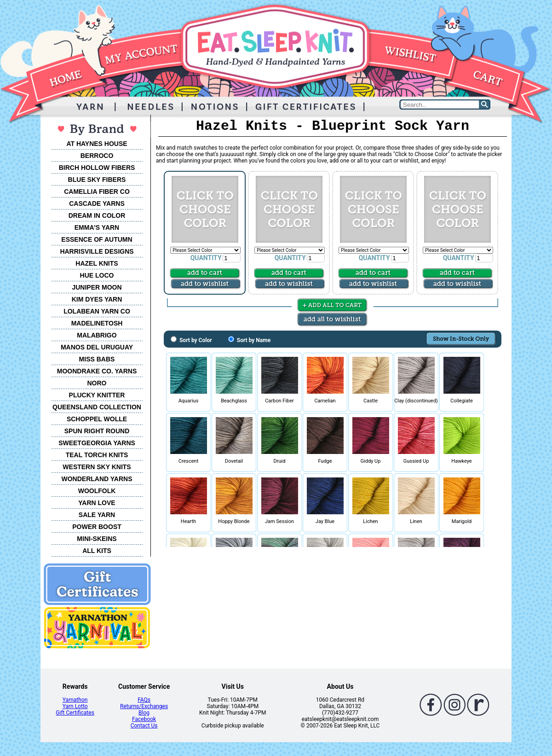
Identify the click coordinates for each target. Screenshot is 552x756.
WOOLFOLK (97, 491)
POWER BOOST (97, 527)
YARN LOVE (97, 503)
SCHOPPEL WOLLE (97, 419)
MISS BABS (97, 359)
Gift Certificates (75, 713)
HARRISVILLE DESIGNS (97, 251)
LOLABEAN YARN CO (97, 311)
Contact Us (144, 726)
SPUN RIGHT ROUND (97, 431)
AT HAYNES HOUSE (97, 144)
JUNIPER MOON (97, 287)
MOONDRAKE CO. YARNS (97, 371)
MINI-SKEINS (97, 539)
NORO (97, 383)
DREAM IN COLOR (97, 215)
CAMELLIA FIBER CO (97, 192)
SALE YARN (97, 515)
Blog (144, 713)
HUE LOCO (97, 275)
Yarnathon (75, 700)
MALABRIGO (97, 335)
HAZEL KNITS (97, 263)
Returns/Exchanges (144, 706)
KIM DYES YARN (97, 299)
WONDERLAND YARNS (97, 479)
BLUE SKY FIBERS (97, 180)
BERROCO (97, 156)
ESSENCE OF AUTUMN (97, 239)
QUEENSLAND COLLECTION (97, 407)
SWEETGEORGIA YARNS (97, 443)
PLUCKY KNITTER (97, 395)
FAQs (144, 700)
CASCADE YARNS (97, 204)
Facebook (144, 719)
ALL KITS (97, 551)
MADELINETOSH (97, 323)
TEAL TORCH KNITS (97, 455)
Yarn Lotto (75, 706)
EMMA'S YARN (97, 227)
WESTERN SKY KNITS (97, 467)
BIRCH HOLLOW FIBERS (97, 168)
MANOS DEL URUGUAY (97, 347)
